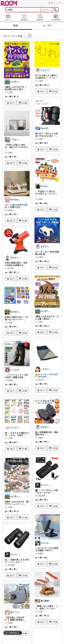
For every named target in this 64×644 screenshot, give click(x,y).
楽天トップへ (55, 3)
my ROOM (56, 17)
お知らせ (40, 17)
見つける (24, 17)
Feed (8, 17)
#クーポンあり (42, 252)
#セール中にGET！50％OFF (46, 376)
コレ (12, 103)
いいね (24, 103)
